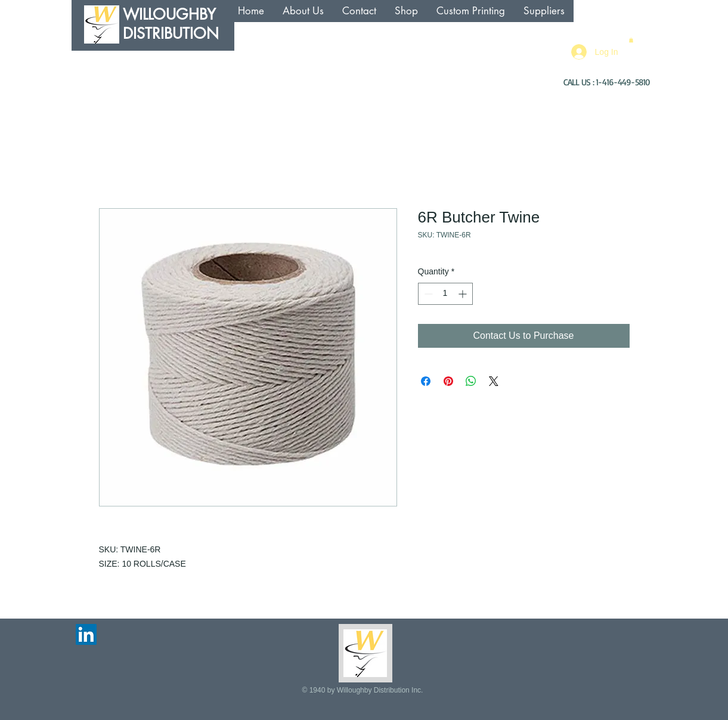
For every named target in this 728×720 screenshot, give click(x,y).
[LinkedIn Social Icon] (86, 634)
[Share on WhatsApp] (471, 381)
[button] (631, 40)
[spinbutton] (445, 294)
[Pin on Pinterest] (448, 381)
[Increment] (464, 294)
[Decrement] (427, 294)
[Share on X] (494, 381)
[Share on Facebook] (426, 381)
